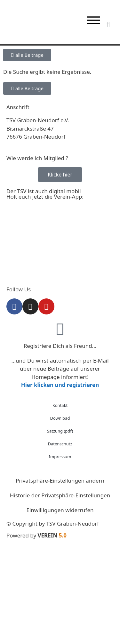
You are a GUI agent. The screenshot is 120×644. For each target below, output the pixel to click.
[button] (108, 24)
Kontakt (60, 405)
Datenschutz (60, 444)
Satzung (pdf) (60, 431)
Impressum (60, 457)
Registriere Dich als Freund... (60, 346)
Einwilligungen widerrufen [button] (60, 510)
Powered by (36, 535)
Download (60, 418)
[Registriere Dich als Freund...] (60, 329)
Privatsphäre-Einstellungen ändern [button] (60, 481)
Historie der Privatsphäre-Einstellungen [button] (60, 495)
